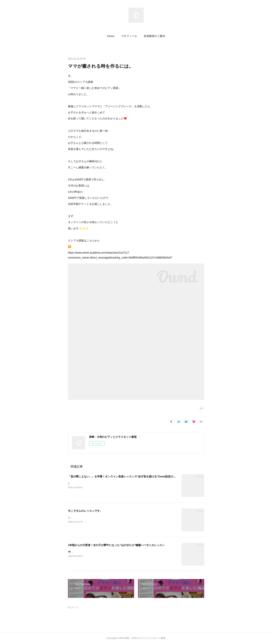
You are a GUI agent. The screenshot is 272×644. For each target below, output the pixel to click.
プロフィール (129, 36)
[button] (111, 36)
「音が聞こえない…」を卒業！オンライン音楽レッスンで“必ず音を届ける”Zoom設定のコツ (123, 476)
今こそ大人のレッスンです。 (85, 511)
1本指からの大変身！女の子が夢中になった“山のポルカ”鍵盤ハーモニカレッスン (116, 545)
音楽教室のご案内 (154, 36)
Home (111, 36)
